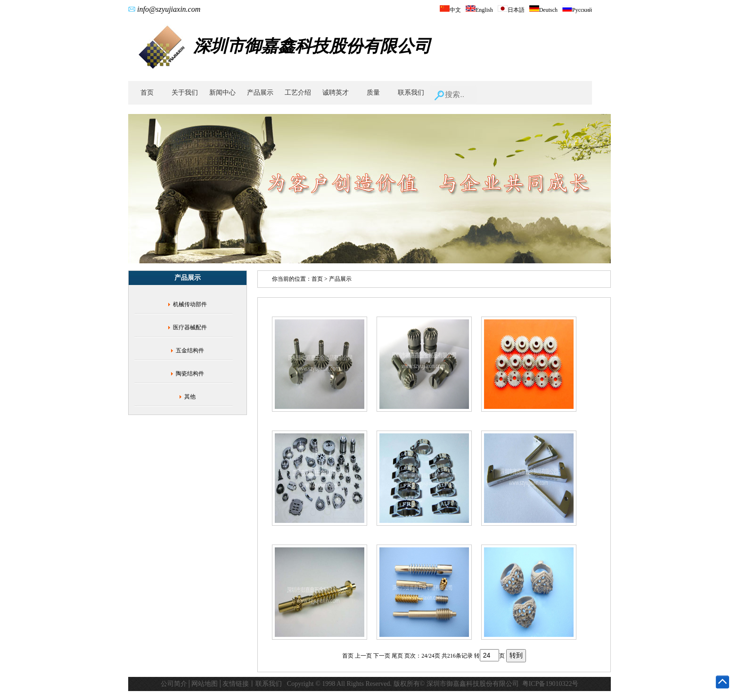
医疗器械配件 (190, 327)
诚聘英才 (336, 93)
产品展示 (260, 93)
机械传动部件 (190, 304)
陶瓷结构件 (190, 374)
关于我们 (185, 93)
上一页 (363, 656)
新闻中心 (222, 93)
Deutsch (543, 10)
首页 (147, 93)
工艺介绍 (298, 93)
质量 (373, 93)
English (479, 10)
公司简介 (174, 684)
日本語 (511, 10)
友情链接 (236, 684)
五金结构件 (190, 350)
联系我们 (411, 93)
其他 (190, 397)
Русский (577, 10)
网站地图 (205, 684)
